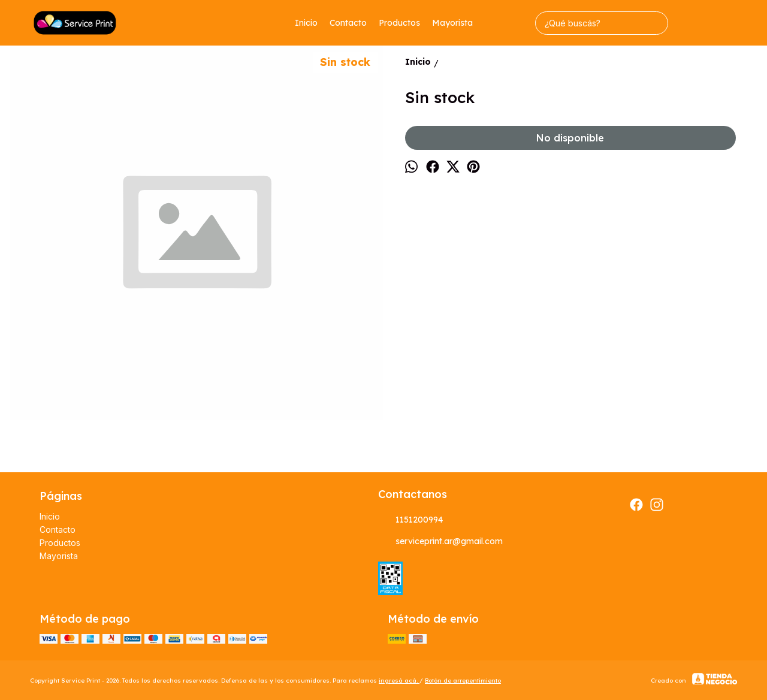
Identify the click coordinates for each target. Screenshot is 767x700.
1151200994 (410, 520)
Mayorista (452, 23)
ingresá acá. (399, 681)
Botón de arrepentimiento (463, 681)
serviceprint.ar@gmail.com (440, 541)
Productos (399, 23)
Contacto (348, 23)
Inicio (306, 23)
